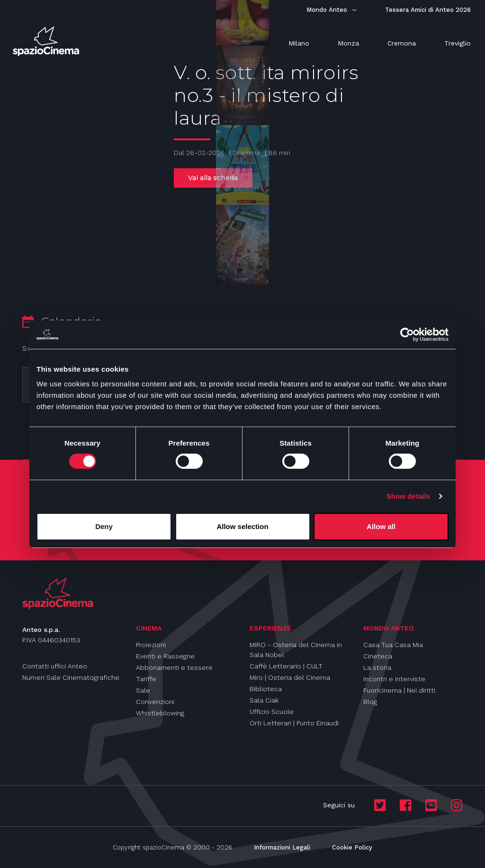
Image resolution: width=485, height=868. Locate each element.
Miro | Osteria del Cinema (290, 677)
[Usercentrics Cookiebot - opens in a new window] (407, 334)
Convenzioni (155, 702)
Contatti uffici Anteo (55, 666)
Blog (370, 702)
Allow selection (242, 526)
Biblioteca (266, 689)
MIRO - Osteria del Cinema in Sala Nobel (296, 650)
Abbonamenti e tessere (174, 667)
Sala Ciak (264, 700)
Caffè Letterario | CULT (286, 666)
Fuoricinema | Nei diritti (399, 690)
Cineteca (378, 656)
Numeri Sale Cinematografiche (71, 677)
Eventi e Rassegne (165, 656)
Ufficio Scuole (272, 712)
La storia (377, 667)
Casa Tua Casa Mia (393, 645)
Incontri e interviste (394, 679)
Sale (143, 690)
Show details (409, 496)
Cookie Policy (352, 847)
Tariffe (146, 679)
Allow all (381, 526)
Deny (104, 526)
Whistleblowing (160, 713)
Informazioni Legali (282, 847)
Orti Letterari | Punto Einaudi (294, 723)
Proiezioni (151, 645)
